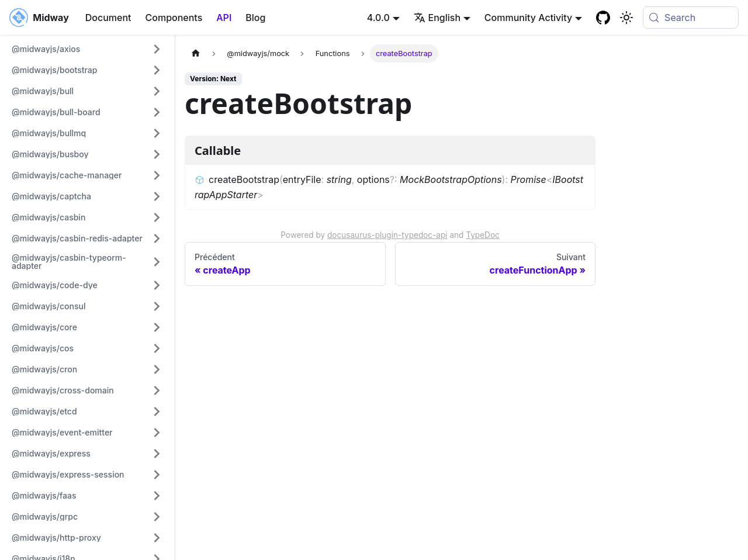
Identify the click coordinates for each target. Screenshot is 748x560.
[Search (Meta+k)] (691, 18)
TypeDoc (483, 235)
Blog (255, 18)
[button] (87, 49)
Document (108, 18)
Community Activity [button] (528, 18)
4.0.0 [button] (378, 18)
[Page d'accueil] (196, 53)
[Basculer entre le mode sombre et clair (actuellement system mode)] (626, 18)
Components (174, 18)
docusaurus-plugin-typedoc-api (387, 235)
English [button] (437, 18)
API (224, 18)
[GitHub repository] (603, 18)
